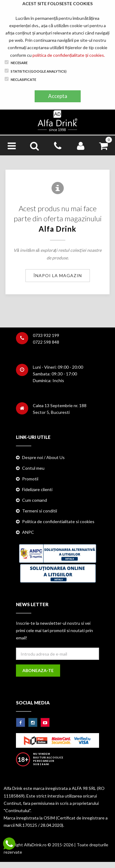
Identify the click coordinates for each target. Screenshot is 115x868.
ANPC (28, 532)
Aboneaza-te (38, 670)
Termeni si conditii (40, 511)
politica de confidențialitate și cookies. (69, 55)
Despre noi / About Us (43, 457)
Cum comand (34, 500)
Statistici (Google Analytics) (36, 71)
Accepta (58, 96)
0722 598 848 (46, 342)
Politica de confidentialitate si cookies (58, 521)
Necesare (16, 62)
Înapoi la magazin (58, 275)
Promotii (30, 479)
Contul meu (33, 468)
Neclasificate (20, 79)
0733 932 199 (46, 335)
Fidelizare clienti (37, 489)
